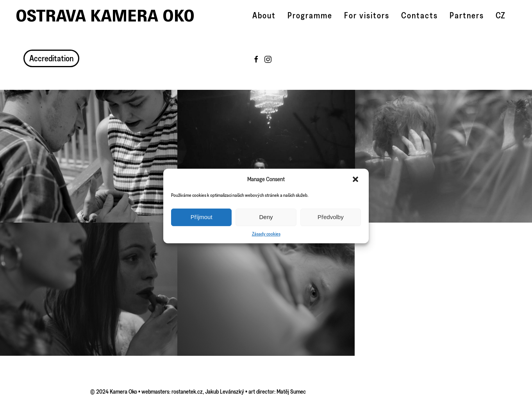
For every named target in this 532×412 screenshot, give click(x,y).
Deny (266, 217)
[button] (356, 179)
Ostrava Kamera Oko (105, 16)
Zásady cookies (266, 234)
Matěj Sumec (291, 391)
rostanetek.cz (187, 391)
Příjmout (202, 217)
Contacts (420, 15)
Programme (310, 15)
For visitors (367, 15)
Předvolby (331, 217)
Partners (467, 15)
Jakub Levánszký (225, 391)
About (264, 15)
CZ (500, 15)
